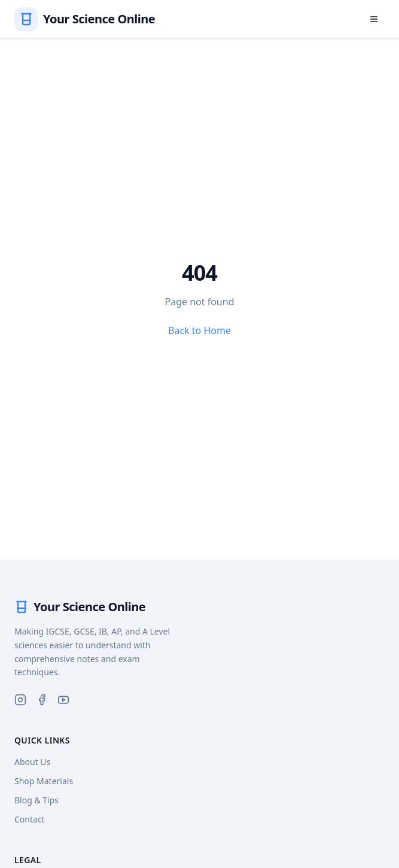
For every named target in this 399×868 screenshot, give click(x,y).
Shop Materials (44, 781)
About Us (32, 762)
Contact (30, 819)
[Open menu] (374, 19)
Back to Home (199, 330)
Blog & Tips (36, 800)
